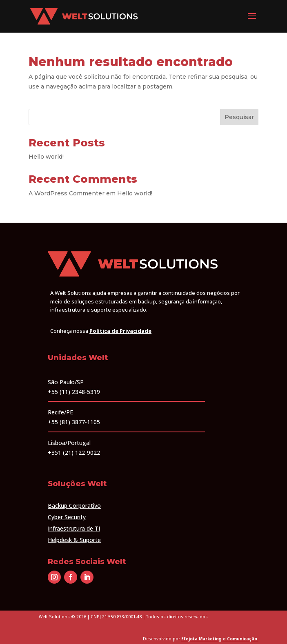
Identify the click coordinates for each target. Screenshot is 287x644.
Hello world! (46, 157)
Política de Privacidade (120, 331)
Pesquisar (239, 117)
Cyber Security (67, 517)
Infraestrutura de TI (74, 528)
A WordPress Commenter (67, 193)
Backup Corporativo (74, 506)
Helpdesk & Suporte (74, 540)
